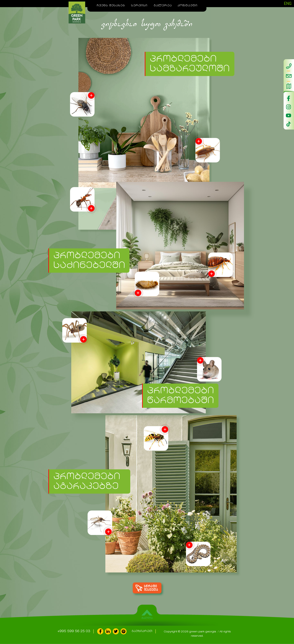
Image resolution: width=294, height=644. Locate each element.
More (212, 274)
